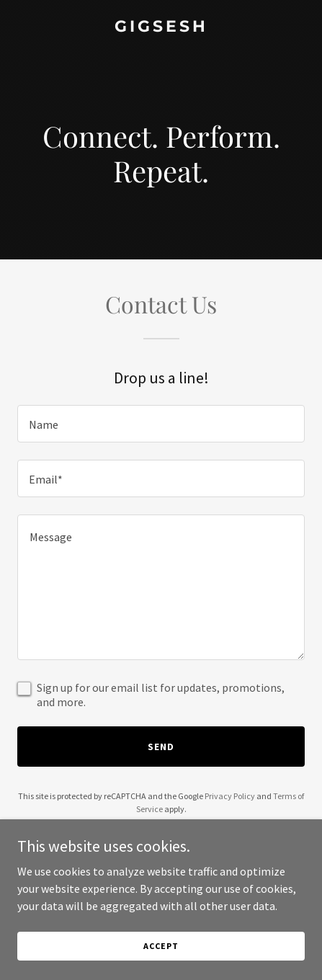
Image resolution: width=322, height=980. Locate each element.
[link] (161, 27)
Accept (161, 946)
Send (161, 747)
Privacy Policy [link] (230, 796)
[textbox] (161, 424)
